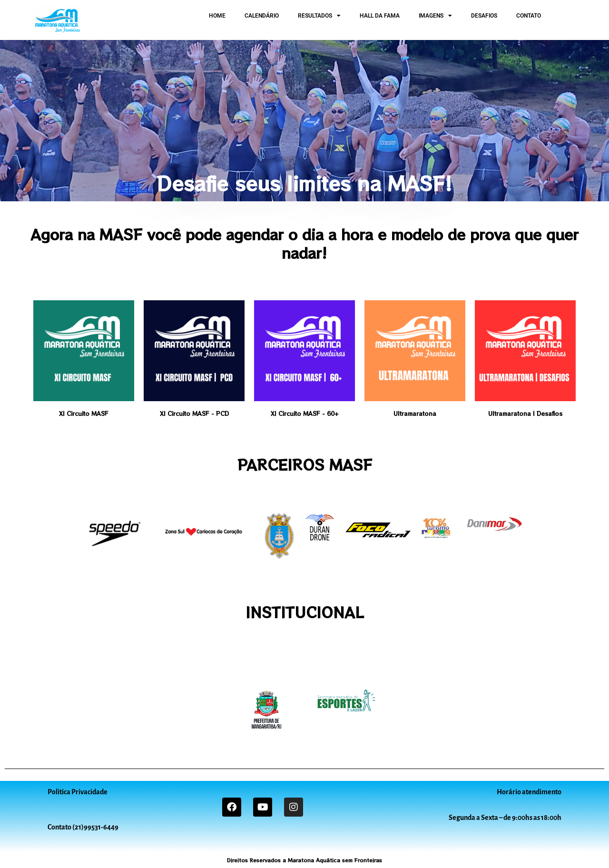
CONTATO (529, 16)
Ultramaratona (415, 413)
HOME (217, 16)
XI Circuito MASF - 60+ (305, 413)
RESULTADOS (319, 16)
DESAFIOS (484, 16)
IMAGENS (435, 16)
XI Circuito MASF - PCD (194, 413)
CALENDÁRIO (262, 16)
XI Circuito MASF (84, 413)
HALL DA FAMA (380, 16)
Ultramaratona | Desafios (525, 413)
